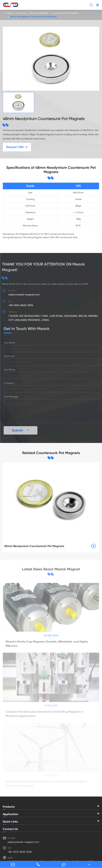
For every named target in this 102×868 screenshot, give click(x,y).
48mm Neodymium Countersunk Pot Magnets (33, 17)
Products (21, 13)
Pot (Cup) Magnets (38, 13)
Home (9, 13)
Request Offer (17, 147)
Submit (22, 430)
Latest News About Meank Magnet (51, 569)
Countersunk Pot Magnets (65, 13)
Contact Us (10, 829)
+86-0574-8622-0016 (19, 305)
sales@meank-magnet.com (23, 295)
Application (11, 814)
